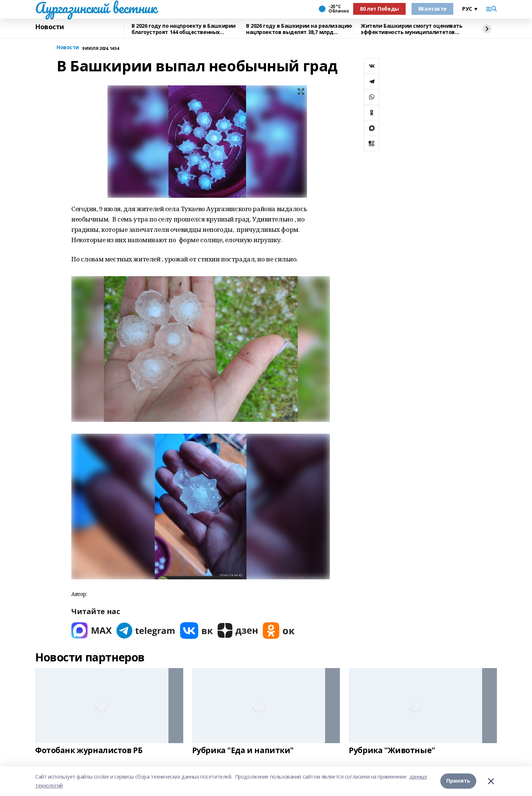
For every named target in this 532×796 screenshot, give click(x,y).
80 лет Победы (379, 9)
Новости (50, 27)
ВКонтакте (432, 9)
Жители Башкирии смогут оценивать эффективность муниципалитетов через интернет (412, 29)
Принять (458, 781)
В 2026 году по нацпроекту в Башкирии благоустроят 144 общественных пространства (184, 29)
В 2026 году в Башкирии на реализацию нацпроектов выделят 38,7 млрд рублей (299, 29)
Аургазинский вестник (96, 8)
